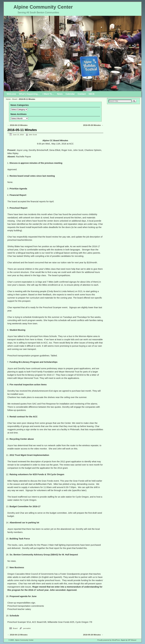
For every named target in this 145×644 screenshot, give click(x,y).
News (60, 94)
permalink (27, 628)
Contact (82, 94)
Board (15, 99)
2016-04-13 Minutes (17, 125)
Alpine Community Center (43, 7)
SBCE (92, 94)
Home (8, 99)
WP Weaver (132, 640)
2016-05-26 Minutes (93, 125)
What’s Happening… (29, 94)
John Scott (33, 135)
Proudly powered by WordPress (109, 640)
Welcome (11, 94)
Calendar (70, 94)
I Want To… (48, 94)
